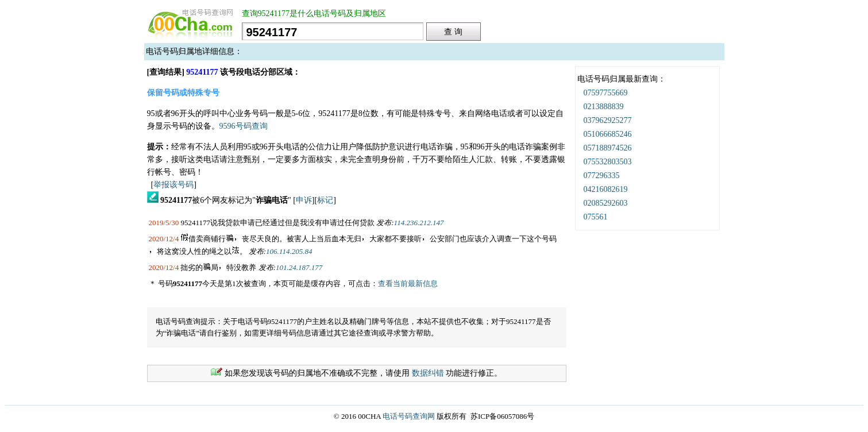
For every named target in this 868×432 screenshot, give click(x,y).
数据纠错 (428, 373)
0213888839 (604, 107)
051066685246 (608, 134)
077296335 (602, 176)
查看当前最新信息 (408, 283)
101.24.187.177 (299, 267)
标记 (325, 200)
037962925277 (608, 120)
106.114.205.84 (289, 251)
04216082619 (606, 189)
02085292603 (606, 203)
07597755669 (606, 93)
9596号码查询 (244, 126)
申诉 (304, 200)
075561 (596, 217)
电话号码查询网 (409, 416)
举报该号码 (173, 185)
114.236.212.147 (419, 223)
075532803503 (608, 162)
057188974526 (608, 148)
